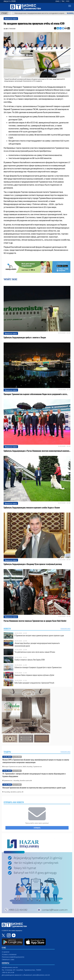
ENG (57, 1)
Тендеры (7, 752)
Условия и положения (9, 954)
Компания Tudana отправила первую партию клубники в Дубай (34, 675)
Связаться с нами (8, 960)
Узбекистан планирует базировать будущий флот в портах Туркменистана (38, 667)
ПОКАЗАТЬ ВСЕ (65, 629)
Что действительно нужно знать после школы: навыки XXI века (35, 652)
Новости (7, 629)
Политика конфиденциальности (13, 957)
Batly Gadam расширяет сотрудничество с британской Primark (34, 683)
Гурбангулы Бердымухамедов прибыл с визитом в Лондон (25, 337)
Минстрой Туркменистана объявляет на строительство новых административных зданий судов (34, 788)
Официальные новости (11, 19)
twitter (4, 935)
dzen (13, 935)
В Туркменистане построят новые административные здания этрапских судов (39, 635)
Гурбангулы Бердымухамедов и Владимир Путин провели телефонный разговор (33, 564)
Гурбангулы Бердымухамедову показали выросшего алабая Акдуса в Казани (32, 508)
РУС (68, 1)
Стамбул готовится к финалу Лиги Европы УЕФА (30, 660)
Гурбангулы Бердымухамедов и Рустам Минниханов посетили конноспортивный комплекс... (37, 451)
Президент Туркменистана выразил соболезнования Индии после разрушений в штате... (36, 394)
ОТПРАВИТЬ (37, 828)
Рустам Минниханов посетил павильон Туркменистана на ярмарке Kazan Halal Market (35, 621)
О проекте (6, 952)
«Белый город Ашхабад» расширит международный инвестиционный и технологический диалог (37, 644)
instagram (8, 935)
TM (63, 1)
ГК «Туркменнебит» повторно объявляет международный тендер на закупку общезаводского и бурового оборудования (34, 775)
